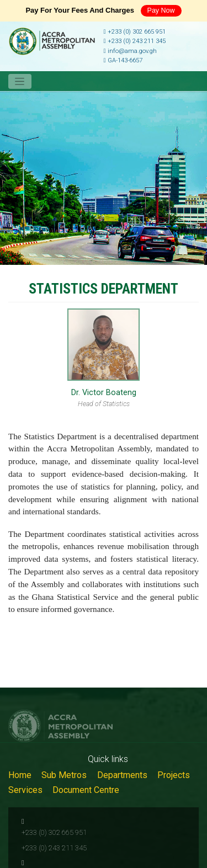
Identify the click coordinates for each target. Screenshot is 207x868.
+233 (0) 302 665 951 (135, 32)
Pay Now (161, 10)
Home (20, 775)
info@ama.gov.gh (130, 51)
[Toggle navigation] (20, 81)
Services (25, 790)
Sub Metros (64, 775)
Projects (174, 775)
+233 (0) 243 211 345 (135, 41)
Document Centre (86, 790)
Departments (122, 775)
